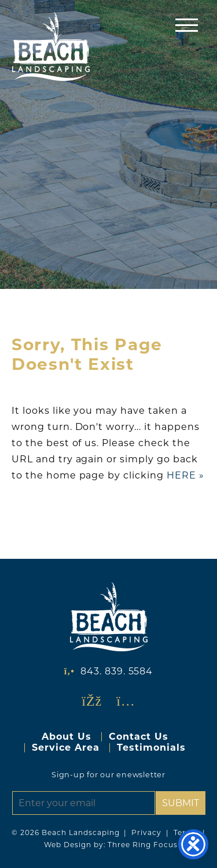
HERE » (185, 475)
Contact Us (139, 737)
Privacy (146, 832)
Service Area (66, 748)
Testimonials (151, 748)
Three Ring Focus (142, 845)
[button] (187, 25)
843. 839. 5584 (117, 671)
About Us (67, 737)
